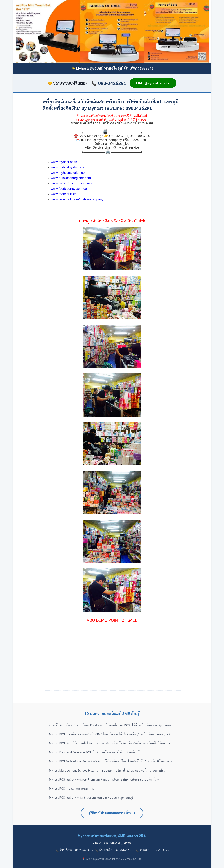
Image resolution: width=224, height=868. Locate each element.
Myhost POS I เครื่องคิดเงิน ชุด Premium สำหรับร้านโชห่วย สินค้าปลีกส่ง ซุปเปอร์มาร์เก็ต (104, 779)
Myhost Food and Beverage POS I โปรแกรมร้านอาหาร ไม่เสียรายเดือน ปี (95, 752)
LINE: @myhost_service (153, 83)
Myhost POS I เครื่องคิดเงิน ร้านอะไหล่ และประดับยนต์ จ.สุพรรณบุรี (91, 797)
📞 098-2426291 (109, 83)
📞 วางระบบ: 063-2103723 (152, 850)
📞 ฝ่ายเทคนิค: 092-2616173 (113, 850)
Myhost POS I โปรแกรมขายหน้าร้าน (72, 788)
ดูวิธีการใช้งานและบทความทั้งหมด (112, 813)
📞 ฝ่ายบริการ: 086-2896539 (73, 850)
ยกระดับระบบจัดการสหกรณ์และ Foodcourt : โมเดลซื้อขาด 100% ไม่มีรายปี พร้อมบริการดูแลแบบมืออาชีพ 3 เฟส (112, 725)
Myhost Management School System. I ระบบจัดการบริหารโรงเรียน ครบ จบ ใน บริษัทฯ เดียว (107, 770)
